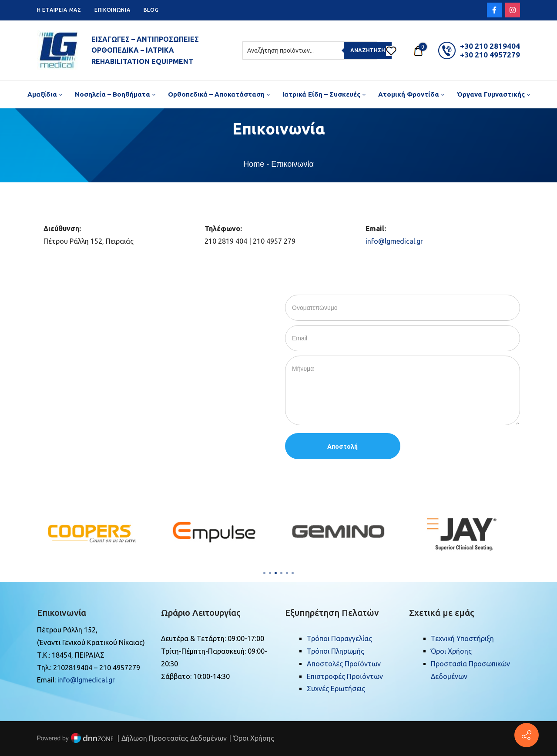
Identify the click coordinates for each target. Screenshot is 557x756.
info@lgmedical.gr (394, 241)
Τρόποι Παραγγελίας (339, 638)
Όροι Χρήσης (451, 651)
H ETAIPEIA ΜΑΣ (59, 10)
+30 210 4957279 (490, 55)
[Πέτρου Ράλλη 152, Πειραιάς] (527, 735)
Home (254, 164)
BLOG (151, 10)
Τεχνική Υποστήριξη (462, 638)
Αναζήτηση (368, 50)
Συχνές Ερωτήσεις (336, 689)
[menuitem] (45, 94)
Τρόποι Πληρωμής (336, 651)
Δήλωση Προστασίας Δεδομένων (174, 738)
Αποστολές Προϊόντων (344, 664)
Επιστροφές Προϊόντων (345, 676)
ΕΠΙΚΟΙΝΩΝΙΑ (112, 10)
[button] (264, 573)
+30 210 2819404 (490, 46)
